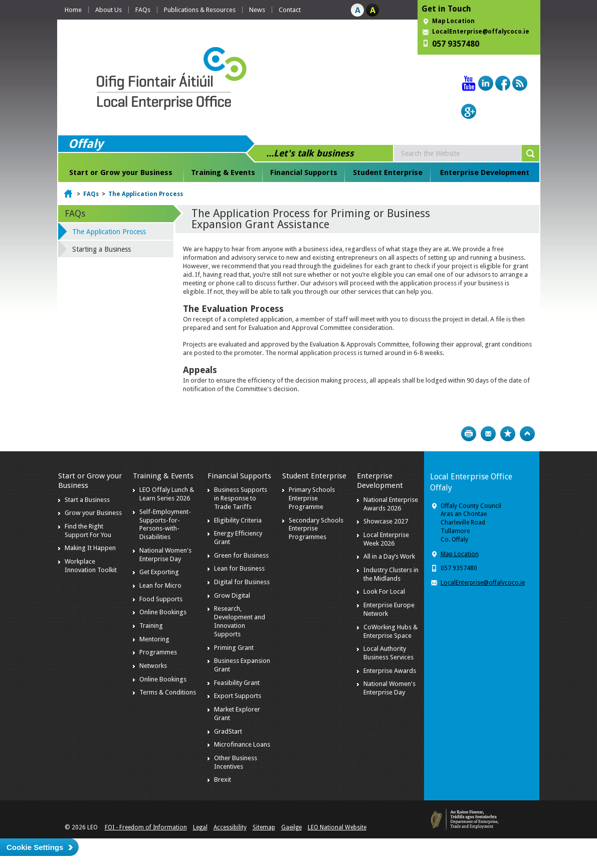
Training (151, 626)
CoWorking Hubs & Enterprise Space (390, 631)
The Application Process (146, 194)
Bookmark (508, 434)
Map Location (453, 21)
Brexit (223, 779)
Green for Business (241, 555)
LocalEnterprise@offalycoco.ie (481, 32)
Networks (153, 666)
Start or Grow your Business (121, 172)
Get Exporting (159, 572)
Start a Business (87, 500)
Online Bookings (163, 612)
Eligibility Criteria (238, 520)
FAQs (143, 10)
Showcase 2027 (386, 521)
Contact (290, 10)
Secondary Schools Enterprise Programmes (316, 529)
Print (469, 434)
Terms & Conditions (168, 692)
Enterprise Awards (390, 671)
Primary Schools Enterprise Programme (312, 498)
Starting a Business (102, 249)
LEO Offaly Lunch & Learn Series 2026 (167, 494)
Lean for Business (239, 568)
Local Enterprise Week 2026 (386, 539)
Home (73, 10)
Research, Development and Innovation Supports (240, 621)
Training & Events (223, 172)
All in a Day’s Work (389, 556)
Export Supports (238, 696)
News (257, 10)
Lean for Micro (160, 585)
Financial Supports (304, 172)
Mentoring (154, 639)
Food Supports (161, 599)
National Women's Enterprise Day (165, 555)
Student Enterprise (388, 172)
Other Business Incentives (236, 762)
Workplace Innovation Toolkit (91, 566)
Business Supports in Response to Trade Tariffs (241, 498)
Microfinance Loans (242, 744)
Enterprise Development (485, 172)
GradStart (228, 731)
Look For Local (384, 591)
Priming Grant (234, 648)
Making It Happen (90, 548)
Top (527, 434)
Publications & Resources (200, 10)
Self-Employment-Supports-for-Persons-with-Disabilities (165, 525)
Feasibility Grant (237, 683)
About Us (109, 10)
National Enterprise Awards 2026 (391, 504)
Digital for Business (242, 582)
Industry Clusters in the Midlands (391, 574)
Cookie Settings (35, 847)
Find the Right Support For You (88, 531)
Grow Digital (232, 595)
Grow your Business (93, 513)
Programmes (158, 652)
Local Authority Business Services (388, 653)
